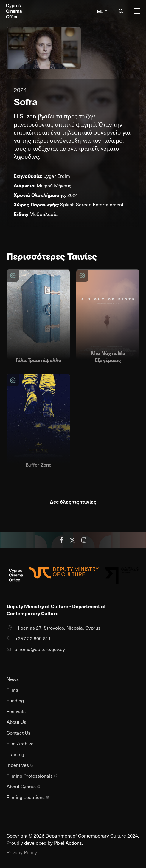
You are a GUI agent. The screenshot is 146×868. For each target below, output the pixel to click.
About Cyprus (24, 787)
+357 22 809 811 (29, 638)
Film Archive (20, 743)
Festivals (16, 711)
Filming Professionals (32, 776)
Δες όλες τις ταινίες (73, 502)
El (102, 11)
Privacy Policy (22, 852)
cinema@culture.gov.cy (36, 649)
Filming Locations (28, 797)
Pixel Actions (68, 843)
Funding (15, 700)
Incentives (20, 765)
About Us (16, 722)
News (13, 679)
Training (15, 754)
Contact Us (18, 733)
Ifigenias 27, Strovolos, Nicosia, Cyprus (53, 628)
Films (12, 690)
